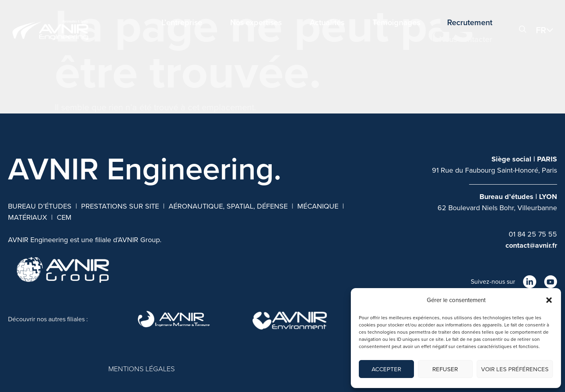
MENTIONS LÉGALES (141, 369)
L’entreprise (182, 22)
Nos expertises (256, 22)
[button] (549, 300)
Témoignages (396, 22)
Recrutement (470, 22)
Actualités (327, 22)
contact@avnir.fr (531, 245)
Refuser (445, 369)
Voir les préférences (515, 369)
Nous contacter (466, 39)
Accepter (386, 369)
